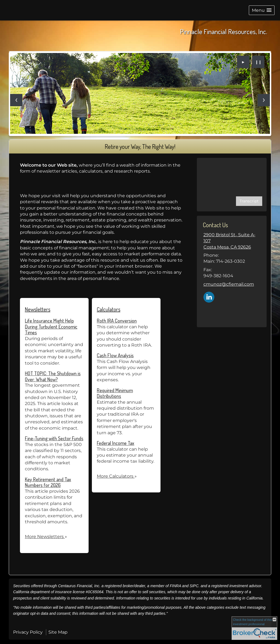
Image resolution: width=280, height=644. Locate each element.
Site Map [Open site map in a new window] (58, 632)
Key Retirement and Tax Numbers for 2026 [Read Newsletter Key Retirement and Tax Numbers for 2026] (48, 482)
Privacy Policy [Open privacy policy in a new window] (28, 632)
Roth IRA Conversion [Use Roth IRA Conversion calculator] (117, 321)
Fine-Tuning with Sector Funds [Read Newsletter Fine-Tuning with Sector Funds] (54, 438)
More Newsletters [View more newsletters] (46, 537)
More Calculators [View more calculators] (117, 476)
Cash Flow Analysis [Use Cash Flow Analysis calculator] (115, 355)
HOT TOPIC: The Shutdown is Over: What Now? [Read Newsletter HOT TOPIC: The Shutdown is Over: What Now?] (53, 376)
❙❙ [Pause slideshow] (258, 62)
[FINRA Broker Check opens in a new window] (254, 628)
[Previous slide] (16, 100)
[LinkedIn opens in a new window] (209, 297)
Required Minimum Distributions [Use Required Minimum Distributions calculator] (115, 393)
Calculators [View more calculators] (109, 309)
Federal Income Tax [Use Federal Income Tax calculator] (116, 443)
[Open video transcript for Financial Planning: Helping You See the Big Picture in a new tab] (249, 201)
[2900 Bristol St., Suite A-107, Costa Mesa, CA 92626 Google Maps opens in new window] (232, 241)
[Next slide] (264, 100)
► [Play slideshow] (243, 62)
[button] (262, 10)
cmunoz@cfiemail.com (229, 284)
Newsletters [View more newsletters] (38, 309)
